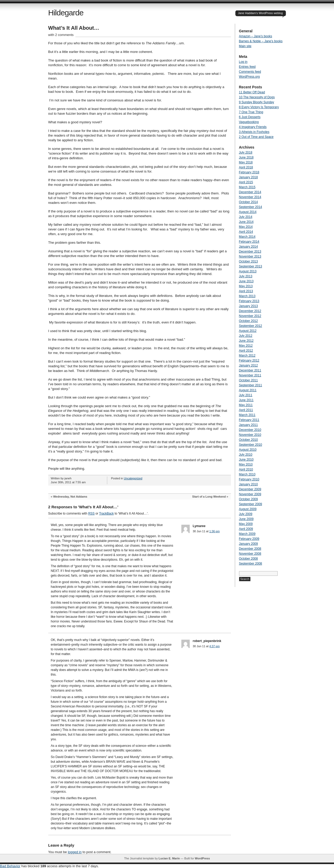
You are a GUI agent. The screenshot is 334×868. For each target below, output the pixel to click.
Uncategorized (133, 478)
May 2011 (246, 405)
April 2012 (246, 351)
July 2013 (246, 276)
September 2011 (251, 385)
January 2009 (249, 544)
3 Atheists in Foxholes (254, 132)
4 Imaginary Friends (253, 127)
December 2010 (250, 430)
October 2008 (249, 559)
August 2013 (248, 271)
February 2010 (249, 479)
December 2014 (250, 192)
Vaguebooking (249, 122)
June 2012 (246, 341)
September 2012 (251, 326)
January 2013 (249, 306)
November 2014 (250, 197)
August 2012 (248, 331)
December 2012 (250, 311)
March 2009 (247, 534)
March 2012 (247, 356)
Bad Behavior (10, 866)
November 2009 (250, 494)
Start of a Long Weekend (209, 497)
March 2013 (247, 296)
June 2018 (246, 157)
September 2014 (251, 207)
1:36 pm (214, 531)
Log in (243, 62)
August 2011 (248, 390)
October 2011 (249, 380)
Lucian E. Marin (169, 858)
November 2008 (250, 554)
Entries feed (247, 67)
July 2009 (246, 514)
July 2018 (246, 152)
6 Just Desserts (250, 117)
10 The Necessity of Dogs (257, 97)
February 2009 (249, 539)
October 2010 (249, 440)
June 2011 (246, 400)
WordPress (202, 858)
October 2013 (249, 261)
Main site (245, 46)
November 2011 (250, 375)
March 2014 (247, 237)
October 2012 (249, 321)
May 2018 (246, 162)
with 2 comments (61, 35)
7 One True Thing (251, 112)
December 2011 (250, 370)
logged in (75, 852)
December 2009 (250, 489)
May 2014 (246, 227)
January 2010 (249, 484)
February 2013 (249, 301)
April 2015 (246, 182)
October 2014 (249, 202)
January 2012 (249, 365)
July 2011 (246, 395)
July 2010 (246, 455)
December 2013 (250, 252)
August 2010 (248, 450)
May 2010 (246, 464)
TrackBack (106, 514)
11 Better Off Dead (252, 92)
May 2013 (246, 286)
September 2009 (251, 504)
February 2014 (249, 242)
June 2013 (246, 281)
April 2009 (246, 529)
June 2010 (246, 460)
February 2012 (249, 360)
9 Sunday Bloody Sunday (257, 102)
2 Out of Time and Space (256, 137)
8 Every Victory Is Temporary (259, 107)
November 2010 (250, 435)
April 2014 (246, 232)
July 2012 (246, 336)
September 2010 (251, 445)
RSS (91, 514)
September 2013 (251, 266)
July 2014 (246, 217)
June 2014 (246, 222)
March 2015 (247, 187)
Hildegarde (66, 13)
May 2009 (246, 524)
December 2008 (250, 549)
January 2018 (249, 177)
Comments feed (250, 72)
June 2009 (246, 519)
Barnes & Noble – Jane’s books (261, 41)
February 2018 (249, 172)
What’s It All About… (74, 28)
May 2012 (246, 346)
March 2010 (247, 474)
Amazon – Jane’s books (256, 36)
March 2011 (247, 415)
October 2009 (249, 499)
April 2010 (246, 469)
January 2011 (249, 425)
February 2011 (249, 420)
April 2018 (246, 167)
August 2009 (248, 509)
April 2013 (246, 291)
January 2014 (249, 247)
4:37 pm (214, 646)
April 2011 (246, 410)
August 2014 (248, 212)
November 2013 (250, 256)
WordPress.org (249, 77)
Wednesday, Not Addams (70, 497)
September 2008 (251, 564)
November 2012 (250, 316)
